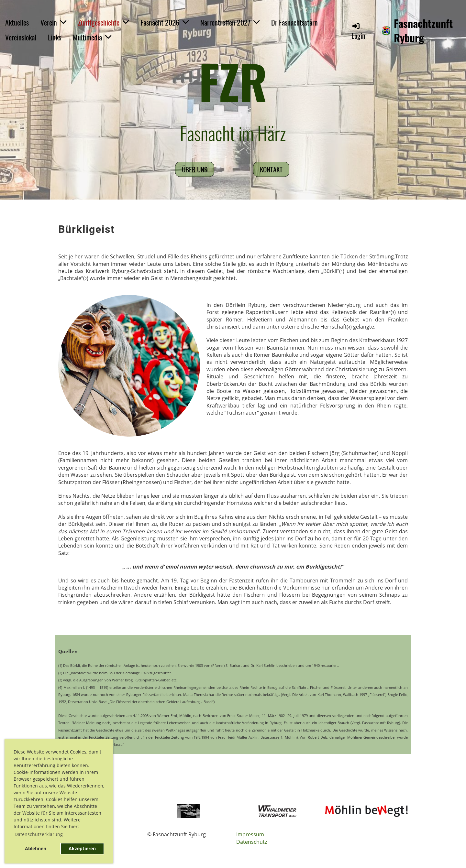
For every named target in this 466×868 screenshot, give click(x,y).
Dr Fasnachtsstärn (294, 22)
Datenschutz (252, 842)
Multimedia (92, 37)
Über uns (195, 169)
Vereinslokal (21, 37)
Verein (53, 22)
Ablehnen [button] (36, 848)
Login (358, 31)
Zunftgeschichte (103, 22)
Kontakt (271, 169)
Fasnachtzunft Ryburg (423, 31)
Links (55, 37)
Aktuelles (17, 22)
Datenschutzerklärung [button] (39, 834)
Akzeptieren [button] (82, 848)
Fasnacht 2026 (165, 22)
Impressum (250, 834)
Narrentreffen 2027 (230, 22)
